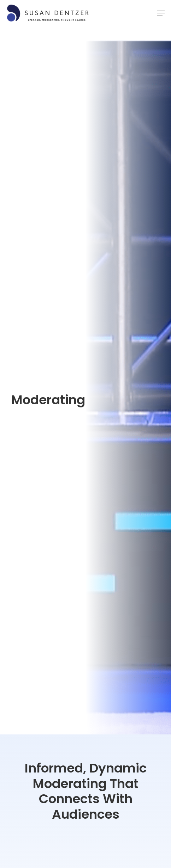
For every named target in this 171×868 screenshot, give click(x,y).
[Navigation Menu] (161, 13)
